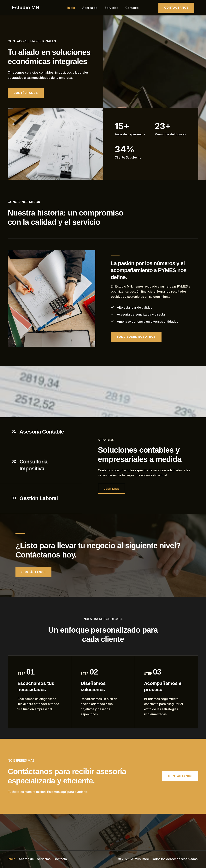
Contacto (131, 8)
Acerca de (90, 8)
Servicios (111, 8)
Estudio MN (25, 8)
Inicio (73, 8)
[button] (176, 8)
